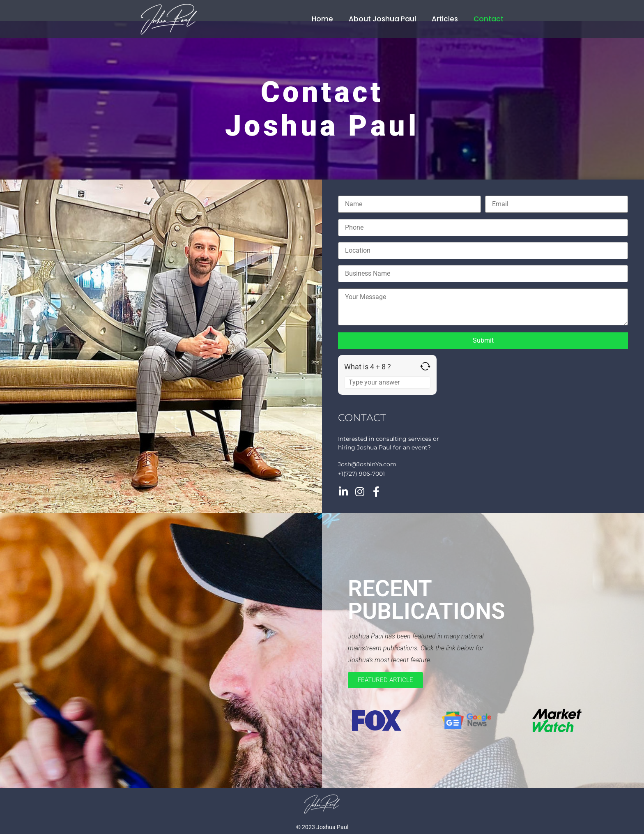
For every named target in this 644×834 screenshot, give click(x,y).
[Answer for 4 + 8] (387, 382)
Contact (489, 19)
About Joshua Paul (382, 19)
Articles (445, 19)
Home (322, 19)
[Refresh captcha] (425, 366)
